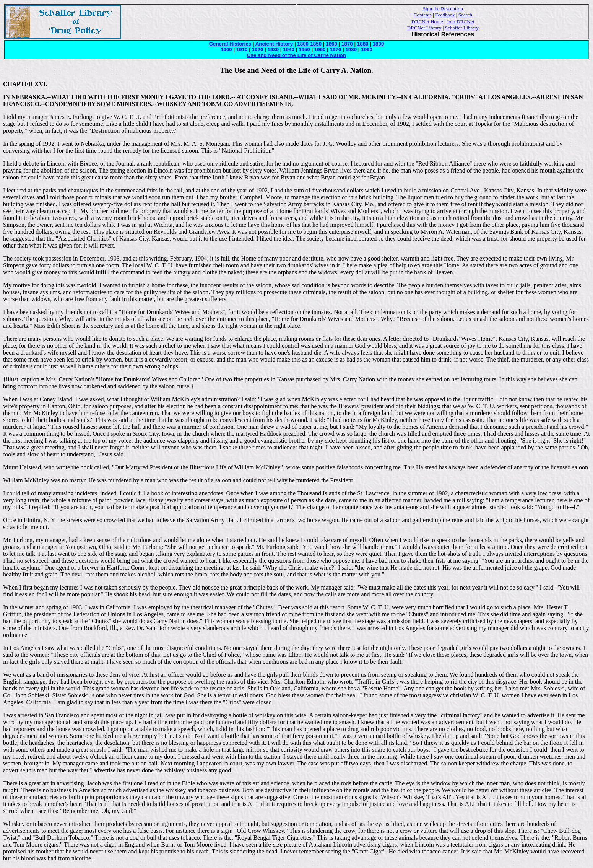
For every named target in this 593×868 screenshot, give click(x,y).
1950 (304, 50)
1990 (367, 50)
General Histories (230, 44)
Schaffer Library (462, 28)
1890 (379, 44)
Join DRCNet (460, 22)
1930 (273, 50)
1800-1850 (309, 44)
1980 (351, 50)
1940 (289, 50)
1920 (258, 50)
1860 (331, 44)
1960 (320, 50)
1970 (335, 50)
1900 (226, 50)
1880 (363, 44)
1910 (242, 50)
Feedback (445, 15)
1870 (347, 44)
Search (465, 15)
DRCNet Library (424, 28)
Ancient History (274, 44)
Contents (423, 15)
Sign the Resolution (443, 9)
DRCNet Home (427, 22)
